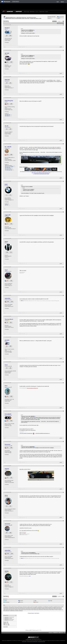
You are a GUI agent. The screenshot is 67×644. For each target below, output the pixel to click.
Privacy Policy (24, 642)
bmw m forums (6, 609)
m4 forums (21, 611)
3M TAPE (7, 53)
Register (62, 2)
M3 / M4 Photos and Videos (32, 17)
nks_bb (6, 126)
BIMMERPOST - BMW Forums (58, 633)
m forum (56, 610)
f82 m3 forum (29, 610)
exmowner (7, 524)
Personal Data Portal (42, 642)
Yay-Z (6, 270)
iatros (6, 495)
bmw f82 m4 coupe (41, 608)
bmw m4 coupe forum (22, 609)
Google (51, 601)
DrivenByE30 (8, 414)
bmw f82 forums (12, 608)
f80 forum (40, 609)
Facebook (21, 601)
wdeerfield (7, 298)
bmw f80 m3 (51, 607)
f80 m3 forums (56, 609)
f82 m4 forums (46, 610)
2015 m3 (29, 607)
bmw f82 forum (6, 608)
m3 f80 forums (12, 611)
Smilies (5, 623)
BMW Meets (32, 12)
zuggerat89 (8, 215)
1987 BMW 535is (8, 168)
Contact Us (51, 633)
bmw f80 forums (46, 607)
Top (65, 633)
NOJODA (7, 469)
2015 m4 (32, 607)
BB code (5, 622)
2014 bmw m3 (6, 607)
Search (47, 12)
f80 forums (44, 609)
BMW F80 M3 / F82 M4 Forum (21, 17)
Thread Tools (60, 23)
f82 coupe (9, 610)
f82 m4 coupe (36, 610)
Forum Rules (6, 627)
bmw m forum (59, 608)
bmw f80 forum (40, 607)
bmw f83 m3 (50, 608)
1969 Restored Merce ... (9, 166)
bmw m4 (11, 609)
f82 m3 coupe (24, 610)
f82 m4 (33, 610)
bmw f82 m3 (17, 608)
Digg (35, 601)
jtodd (6, 184)
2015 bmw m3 (20, 607)
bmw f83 (46, 608)
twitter (6, 601)
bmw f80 (36, 607)
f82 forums (17, 610)
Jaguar (6, 241)
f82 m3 (20, 610)
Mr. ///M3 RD (8, 147)
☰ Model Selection (16, 2)
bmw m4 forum (28, 609)
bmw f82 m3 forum (30, 608)
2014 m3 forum (14, 607)
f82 (6, 610)
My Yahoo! (36, 602)
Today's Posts (42, 12)
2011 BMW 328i (7, 115)
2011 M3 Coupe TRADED (9, 167)
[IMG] (4, 624)
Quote (61, 47)
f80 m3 (48, 609)
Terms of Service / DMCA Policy (32, 642)
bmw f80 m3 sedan (57, 607)
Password (49, 18)
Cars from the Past (8, 169)
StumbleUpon (7, 602)
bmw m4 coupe (15, 609)
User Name (50, 17)
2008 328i (6, 205)
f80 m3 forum (51, 609)
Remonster (8, 444)
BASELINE (7, 80)
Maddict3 (7, 28)
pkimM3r (7, 340)
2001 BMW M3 (7, 116)
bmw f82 (62, 607)
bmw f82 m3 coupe (23, 608)
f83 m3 (51, 610)
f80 (38, 609)
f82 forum (13, 610)
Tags (4, 605)
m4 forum (17, 611)
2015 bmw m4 (25, 607)
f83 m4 (53, 610)
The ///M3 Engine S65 (8, 170)
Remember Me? (61, 17)
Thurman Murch (9, 319)
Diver (6, 386)
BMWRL (7, 571)
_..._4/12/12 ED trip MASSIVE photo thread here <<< (42, 433)
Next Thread (37, 613)
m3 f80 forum (7, 611)
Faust (6, 365)
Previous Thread (31, 613)
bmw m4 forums (34, 609)
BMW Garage (27, 12)
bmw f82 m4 (35, 608)
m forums (60, 610)
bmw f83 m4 (54, 608)
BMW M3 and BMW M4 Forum (11, 17)
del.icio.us (21, 602)
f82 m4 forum (41, 610)
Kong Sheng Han (9, 101)
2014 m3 (10, 607)
